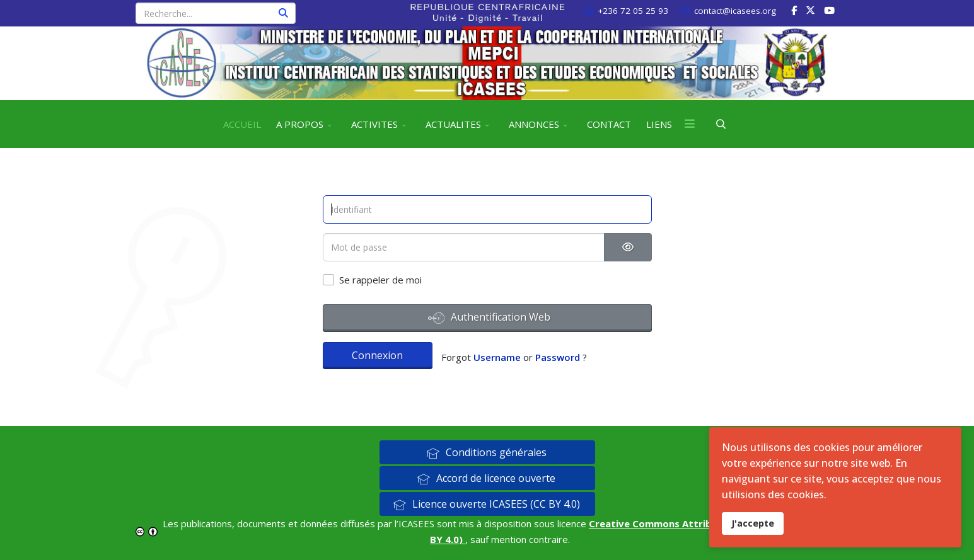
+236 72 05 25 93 (633, 11)
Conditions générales (486, 452)
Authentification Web (489, 318)
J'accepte (753, 523)
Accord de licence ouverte (486, 478)
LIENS (659, 124)
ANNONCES (534, 124)
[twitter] (810, 10)
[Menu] (690, 124)
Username (497, 357)
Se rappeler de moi (380, 280)
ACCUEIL (242, 124)
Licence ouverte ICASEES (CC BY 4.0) (486, 504)
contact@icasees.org (735, 11)
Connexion (377, 355)
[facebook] (794, 10)
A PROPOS (300, 124)
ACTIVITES (374, 124)
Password (558, 357)
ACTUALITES (453, 124)
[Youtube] (829, 10)
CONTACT (609, 124)
